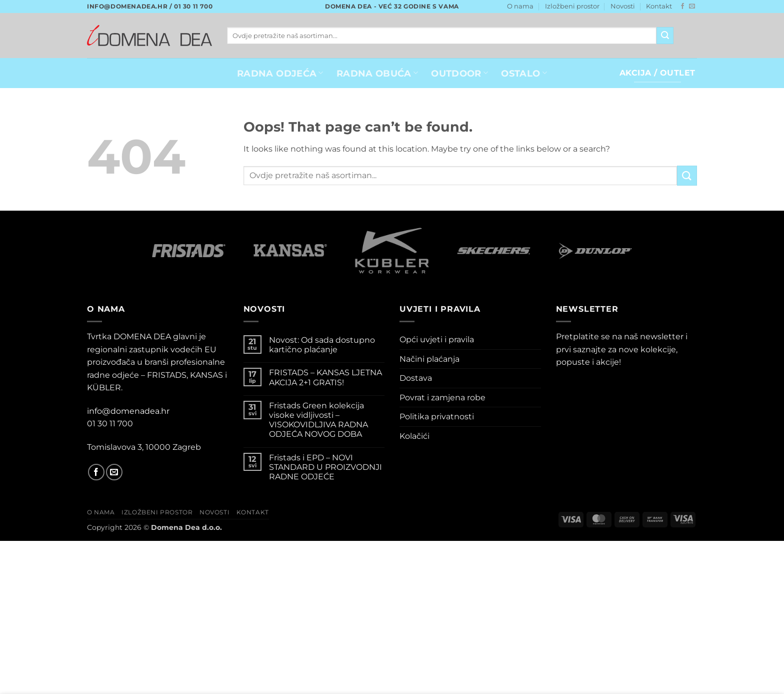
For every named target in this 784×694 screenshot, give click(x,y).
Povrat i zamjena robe (442, 398)
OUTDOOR (459, 73)
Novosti (623, 6)
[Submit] (665, 36)
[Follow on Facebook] (682, 7)
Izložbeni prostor (572, 6)
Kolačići (414, 436)
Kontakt (659, 6)
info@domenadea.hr (128, 411)
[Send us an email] (692, 7)
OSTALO (524, 73)
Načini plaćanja (429, 359)
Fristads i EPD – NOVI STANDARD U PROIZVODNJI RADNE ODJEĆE (325, 467)
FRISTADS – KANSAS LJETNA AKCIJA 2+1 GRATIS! (325, 377)
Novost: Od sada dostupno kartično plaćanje (322, 345)
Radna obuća (377, 73)
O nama (520, 6)
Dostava (416, 378)
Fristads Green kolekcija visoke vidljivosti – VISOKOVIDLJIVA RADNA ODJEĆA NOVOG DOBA (318, 420)
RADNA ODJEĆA (280, 73)
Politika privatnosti (437, 417)
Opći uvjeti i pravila (437, 339)
